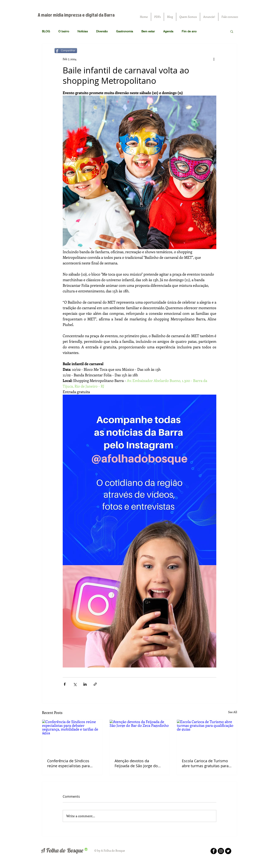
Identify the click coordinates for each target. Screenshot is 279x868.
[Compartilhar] (66, 51)
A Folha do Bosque (62, 850)
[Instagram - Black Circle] (221, 851)
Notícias (83, 31)
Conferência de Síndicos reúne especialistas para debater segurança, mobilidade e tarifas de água (68, 763)
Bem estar (148, 31)
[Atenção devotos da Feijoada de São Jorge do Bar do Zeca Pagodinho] (140, 737)
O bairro (64, 31)
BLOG (46, 31)
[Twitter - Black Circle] (228, 851)
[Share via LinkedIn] (85, 684)
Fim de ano (189, 31)
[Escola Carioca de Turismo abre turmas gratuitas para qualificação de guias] (207, 737)
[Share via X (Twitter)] (75, 684)
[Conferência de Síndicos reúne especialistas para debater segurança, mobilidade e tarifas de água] (72, 737)
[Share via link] (95, 684)
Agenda (168, 31)
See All (233, 712)
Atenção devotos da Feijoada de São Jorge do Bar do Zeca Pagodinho (136, 763)
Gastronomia (125, 31)
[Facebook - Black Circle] (214, 851)
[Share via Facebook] (65, 684)
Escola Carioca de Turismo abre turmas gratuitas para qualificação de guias (205, 763)
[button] (232, 31)
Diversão (102, 31)
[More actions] (214, 59)
